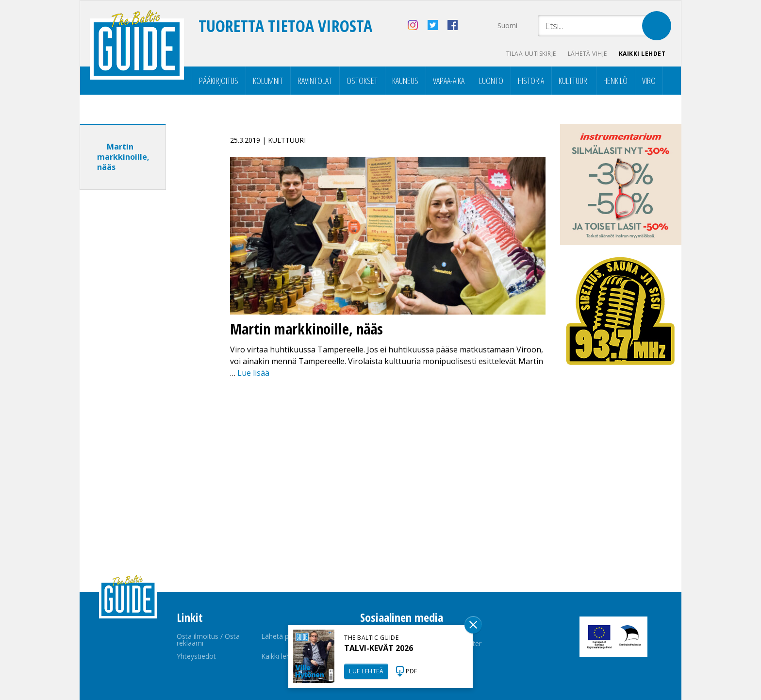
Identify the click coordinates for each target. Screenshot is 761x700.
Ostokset (362, 81)
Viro (649, 81)
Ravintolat (315, 81)
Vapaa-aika (449, 81)
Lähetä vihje (587, 54)
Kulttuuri (574, 81)
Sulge (473, 625)
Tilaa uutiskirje (531, 54)
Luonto (491, 81)
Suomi (507, 25)
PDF (412, 671)
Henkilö (615, 81)
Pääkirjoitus (219, 81)
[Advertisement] (140, 350)
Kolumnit (268, 81)
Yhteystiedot (196, 656)
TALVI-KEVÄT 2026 (379, 648)
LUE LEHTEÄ (366, 671)
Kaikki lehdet (642, 54)
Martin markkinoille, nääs (123, 157)
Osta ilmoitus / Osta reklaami (208, 640)
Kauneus (405, 81)
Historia (531, 81)
